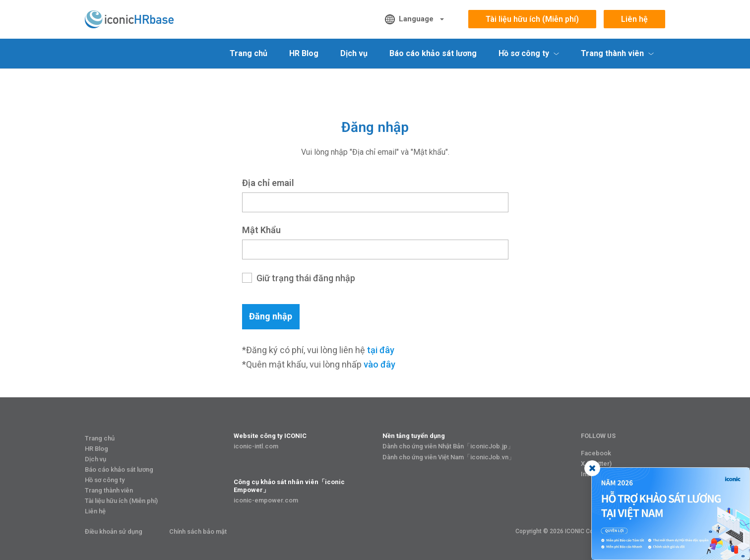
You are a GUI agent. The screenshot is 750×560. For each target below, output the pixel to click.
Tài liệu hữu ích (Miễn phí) (532, 19)
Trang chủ (249, 53)
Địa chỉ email (268, 183)
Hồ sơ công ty (105, 480)
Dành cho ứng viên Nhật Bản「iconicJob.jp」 (448, 446)
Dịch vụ (354, 53)
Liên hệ (634, 19)
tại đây (381, 350)
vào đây (379, 364)
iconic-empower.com (266, 500)
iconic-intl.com (256, 446)
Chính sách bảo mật (198, 531)
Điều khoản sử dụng (114, 531)
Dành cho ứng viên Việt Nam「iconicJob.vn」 (449, 457)
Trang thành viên (109, 490)
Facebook (596, 453)
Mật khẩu (261, 230)
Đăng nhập (271, 316)
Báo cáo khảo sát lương (433, 53)
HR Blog (304, 53)
